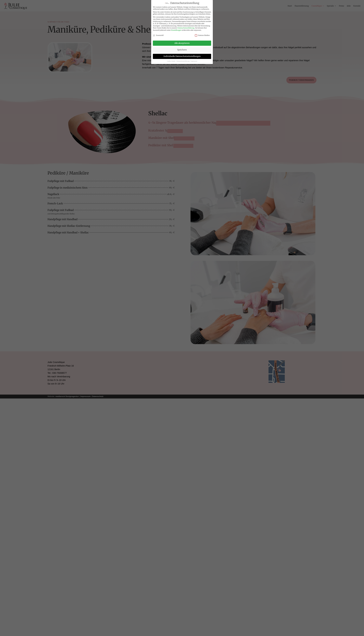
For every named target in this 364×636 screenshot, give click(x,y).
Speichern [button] (182, 50)
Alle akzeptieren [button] (182, 43)
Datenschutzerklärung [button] (183, 61)
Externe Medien (202, 35)
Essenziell (158, 35)
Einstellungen (176, 30)
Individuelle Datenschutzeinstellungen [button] (182, 56)
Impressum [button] (194, 61)
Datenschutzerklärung (186, 28)
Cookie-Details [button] (171, 61)
